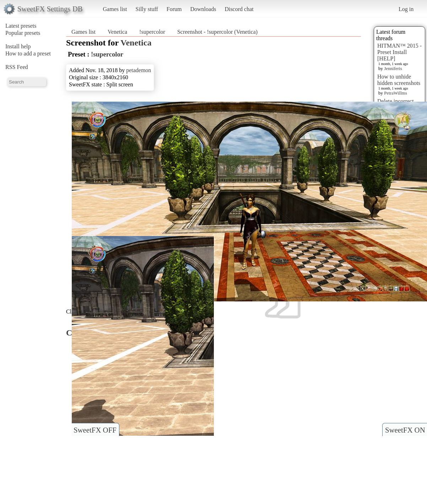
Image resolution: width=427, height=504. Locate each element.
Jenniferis (393, 68)
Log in (406, 9)
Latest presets (21, 26)
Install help (18, 46)
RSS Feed (17, 67)
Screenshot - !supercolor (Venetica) (217, 32)
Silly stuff (147, 9)
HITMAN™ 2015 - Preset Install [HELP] (399, 52)
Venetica (117, 32)
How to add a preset (28, 53)
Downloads (203, 9)
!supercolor (152, 32)
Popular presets (23, 33)
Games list (115, 9)
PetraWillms (395, 93)
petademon (139, 70)
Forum (174, 9)
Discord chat (239, 9)
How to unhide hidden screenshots (399, 80)
